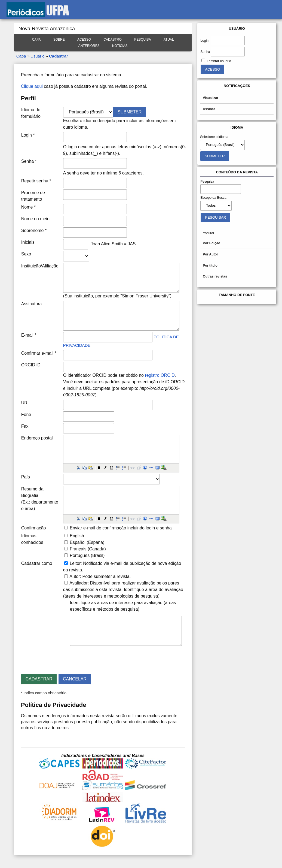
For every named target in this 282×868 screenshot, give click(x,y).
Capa (36, 40)
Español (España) (87, 542)
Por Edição (211, 243)
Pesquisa (142, 40)
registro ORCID (160, 375)
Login (204, 41)
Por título (210, 266)
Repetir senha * (36, 181)
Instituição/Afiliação (40, 266)
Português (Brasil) (87, 555)
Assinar (209, 109)
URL (26, 403)
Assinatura (32, 304)
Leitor (75, 563)
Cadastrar (59, 56)
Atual (169, 40)
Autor (75, 576)
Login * (28, 135)
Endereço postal (37, 438)
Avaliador (78, 583)
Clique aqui (32, 86)
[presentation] (62, 658)
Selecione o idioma (214, 137)
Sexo (26, 254)
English (77, 536)
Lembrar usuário (219, 61)
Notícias (120, 46)
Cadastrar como (37, 563)
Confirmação (34, 528)
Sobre (59, 40)
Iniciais (28, 242)
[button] (78, 468)
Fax (25, 426)
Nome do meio (35, 219)
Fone (26, 415)
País (26, 477)
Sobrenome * (34, 230)
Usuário (37, 56)
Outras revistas (215, 276)
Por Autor (210, 254)
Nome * (28, 207)
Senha (205, 52)
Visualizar (211, 98)
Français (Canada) (88, 549)
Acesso (84, 40)
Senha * (29, 161)
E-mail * (29, 335)
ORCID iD (31, 365)
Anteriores (89, 46)
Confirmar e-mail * (39, 353)
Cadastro (113, 40)
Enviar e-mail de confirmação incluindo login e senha (121, 528)
